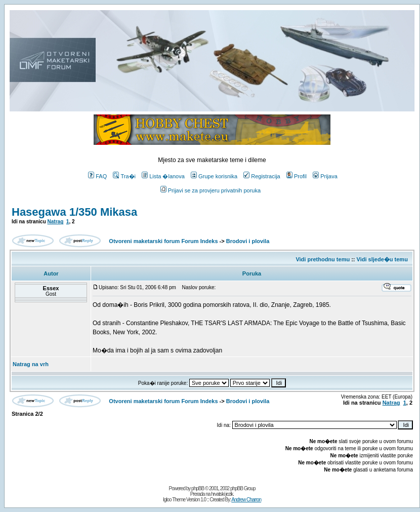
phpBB (198, 488)
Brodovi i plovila (248, 241)
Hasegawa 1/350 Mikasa (74, 212)
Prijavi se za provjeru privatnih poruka (211, 190)
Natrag (56, 222)
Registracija (262, 176)
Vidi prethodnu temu (323, 259)
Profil (297, 176)
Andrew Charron (246, 500)
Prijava (325, 176)
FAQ (97, 176)
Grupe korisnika (214, 176)
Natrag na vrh (31, 364)
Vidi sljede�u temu (382, 259)
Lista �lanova (163, 176)
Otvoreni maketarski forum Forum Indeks (163, 241)
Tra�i (124, 176)
